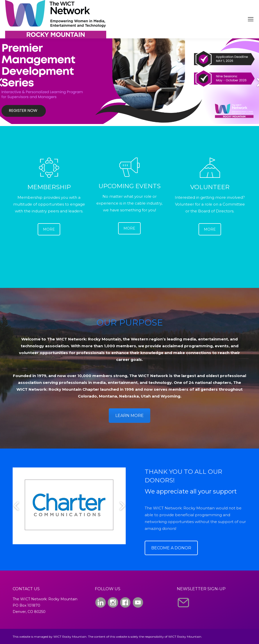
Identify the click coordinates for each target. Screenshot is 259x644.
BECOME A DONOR (171, 548)
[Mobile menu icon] (251, 19)
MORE (49, 229)
